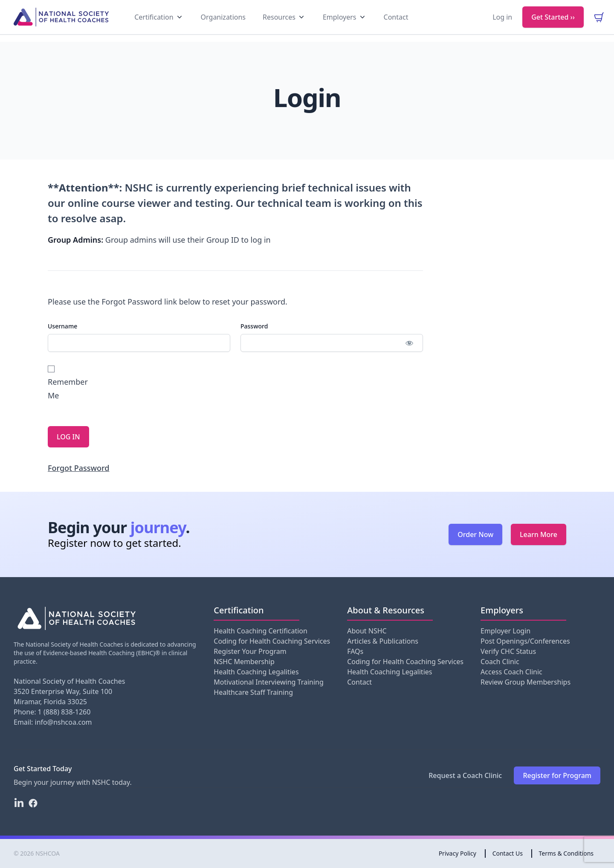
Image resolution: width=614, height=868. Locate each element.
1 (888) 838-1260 (64, 712)
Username (62, 326)
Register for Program (557, 775)
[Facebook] (33, 803)
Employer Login (505, 631)
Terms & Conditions (566, 853)
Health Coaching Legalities (256, 672)
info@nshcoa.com (64, 722)
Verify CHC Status (508, 651)
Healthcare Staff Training (253, 692)
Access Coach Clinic (511, 672)
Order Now (475, 534)
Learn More (539, 534)
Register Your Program (250, 651)
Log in (502, 24)
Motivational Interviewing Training (268, 682)
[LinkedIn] (19, 803)
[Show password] (409, 343)
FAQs (355, 651)
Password (254, 326)
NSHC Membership (244, 662)
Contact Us (508, 853)
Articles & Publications (383, 641)
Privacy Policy (458, 853)
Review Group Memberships (526, 682)
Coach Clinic (500, 662)
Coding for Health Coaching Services (272, 641)
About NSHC (367, 631)
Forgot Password (78, 468)
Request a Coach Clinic (465, 775)
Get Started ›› (553, 24)
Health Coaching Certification (261, 631)
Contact (359, 682)
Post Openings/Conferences (525, 641)
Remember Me (67, 383)
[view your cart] (599, 24)
